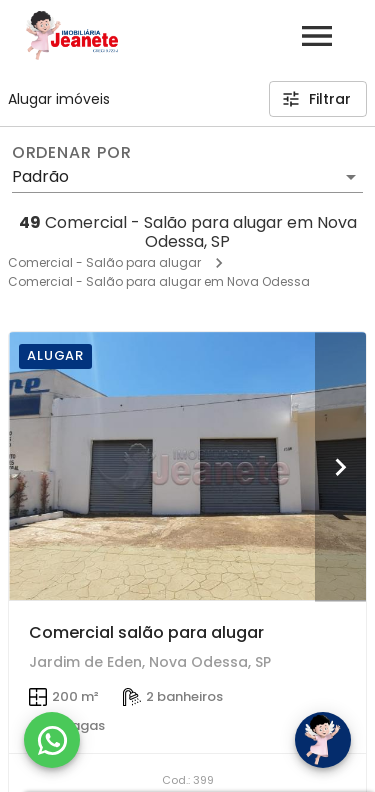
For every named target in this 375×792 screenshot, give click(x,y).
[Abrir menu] (317, 36)
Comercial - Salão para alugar (104, 262)
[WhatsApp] (52, 740)
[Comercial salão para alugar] (187, 466)
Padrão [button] (40, 176)
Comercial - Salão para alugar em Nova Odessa (159, 281)
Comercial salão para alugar (146, 632)
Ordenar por (72, 153)
